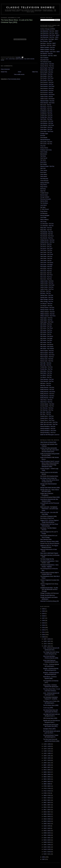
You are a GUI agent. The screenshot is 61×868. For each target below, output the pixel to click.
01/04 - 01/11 (47, 854)
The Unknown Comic (46, 62)
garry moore (19, 59)
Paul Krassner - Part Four (47, 88)
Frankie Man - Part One (46, 367)
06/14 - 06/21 (47, 800)
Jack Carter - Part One (46, 250)
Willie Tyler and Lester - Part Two (49, 424)
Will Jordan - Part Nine (46, 340)
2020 (44, 611)
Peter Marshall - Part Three (47, 103)
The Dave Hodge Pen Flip (47, 559)
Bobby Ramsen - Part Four (47, 394)
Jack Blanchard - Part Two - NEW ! (49, 33)
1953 (7, 59)
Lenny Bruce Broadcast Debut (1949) (50, 497)
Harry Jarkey (44, 170)
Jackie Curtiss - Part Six (47, 97)
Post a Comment (5, 69)
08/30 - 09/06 (47, 774)
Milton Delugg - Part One (47, 299)
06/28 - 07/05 (47, 795)
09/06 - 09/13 (47, 772)
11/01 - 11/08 (47, 753)
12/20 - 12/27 (47, 641)
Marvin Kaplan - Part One (47, 351)
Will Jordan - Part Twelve (47, 347)
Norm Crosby (44, 152)
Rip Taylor (43, 207)
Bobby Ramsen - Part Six (47, 398)
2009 (44, 637)
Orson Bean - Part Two (46, 129)
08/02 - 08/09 (47, 784)
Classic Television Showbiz (31, 7)
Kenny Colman (44, 148)
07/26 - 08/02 (47, 786)
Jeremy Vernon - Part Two (47, 66)
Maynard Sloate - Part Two (47, 166)
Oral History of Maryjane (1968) (48, 516)
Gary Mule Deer (44, 60)
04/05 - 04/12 (47, 824)
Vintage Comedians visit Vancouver (50, 593)
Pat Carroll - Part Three (46, 248)
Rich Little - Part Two (46, 365)
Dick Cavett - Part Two (46, 144)
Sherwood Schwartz (46, 199)
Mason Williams (44, 219)
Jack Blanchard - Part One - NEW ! (49, 31)
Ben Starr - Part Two (46, 414)
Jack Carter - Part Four (46, 256)
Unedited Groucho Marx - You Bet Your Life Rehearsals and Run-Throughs (49, 589)
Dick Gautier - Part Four (47, 80)
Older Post (35, 72)
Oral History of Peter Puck (47, 518)
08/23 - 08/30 (47, 777)
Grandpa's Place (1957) (49, 729)
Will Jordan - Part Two (46, 326)
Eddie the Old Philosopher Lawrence (50, 435)
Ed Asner (43, 135)
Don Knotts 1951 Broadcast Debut (49, 476)
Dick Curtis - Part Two (46, 273)
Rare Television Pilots (46, 539)
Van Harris (43, 160)
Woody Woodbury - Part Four (48, 433)
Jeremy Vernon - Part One (47, 64)
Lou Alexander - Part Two (47, 226)
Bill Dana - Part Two (46, 293)
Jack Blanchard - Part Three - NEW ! (50, 35)
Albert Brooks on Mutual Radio (48, 442)
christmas (12, 59)
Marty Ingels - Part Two (46, 320)
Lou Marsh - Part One (46, 375)
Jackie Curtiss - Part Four (47, 289)
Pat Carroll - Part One (46, 244)
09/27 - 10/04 (47, 765)
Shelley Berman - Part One (47, 240)
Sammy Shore (44, 201)
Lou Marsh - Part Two (46, 377)
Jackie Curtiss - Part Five (47, 287)
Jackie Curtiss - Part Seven (47, 99)
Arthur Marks (44, 174)
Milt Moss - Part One (46, 383)
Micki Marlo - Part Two (46, 373)
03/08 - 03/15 (47, 833)
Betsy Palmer (44, 187)
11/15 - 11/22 (47, 749)
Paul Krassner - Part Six (47, 93)
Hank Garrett (44, 158)
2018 (44, 616)
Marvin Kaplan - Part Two (47, 353)
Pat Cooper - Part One (46, 267)
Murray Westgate (45, 215)
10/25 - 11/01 (47, 756)
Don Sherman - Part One (47, 408)
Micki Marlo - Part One (46, 371)
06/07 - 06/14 (47, 802)
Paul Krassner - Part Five (47, 90)
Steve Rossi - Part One (46, 400)
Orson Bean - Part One (46, 127)
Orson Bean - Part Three (47, 131)
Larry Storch (44, 205)
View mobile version (19, 74)
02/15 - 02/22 (47, 840)
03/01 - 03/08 (47, 835)
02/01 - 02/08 (47, 845)
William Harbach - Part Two (47, 314)
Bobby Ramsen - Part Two (47, 390)
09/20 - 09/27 (47, 767)
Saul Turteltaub (44, 58)
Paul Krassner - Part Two (47, 84)
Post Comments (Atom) (14, 79)
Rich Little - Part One (46, 363)
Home (20, 72)
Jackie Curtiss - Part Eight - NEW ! (49, 39)
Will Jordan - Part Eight (46, 338)
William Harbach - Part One (47, 312)
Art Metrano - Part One (46, 111)
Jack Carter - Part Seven (47, 263)
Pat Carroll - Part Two (46, 246)
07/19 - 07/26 (47, 788)
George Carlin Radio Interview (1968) (50, 488)
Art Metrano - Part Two (46, 113)
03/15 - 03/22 (47, 831)
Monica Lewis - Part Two (47, 361)
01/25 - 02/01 (47, 847)
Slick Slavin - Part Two (46, 109)
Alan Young (43, 222)
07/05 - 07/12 (47, 793)
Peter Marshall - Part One (47, 379)
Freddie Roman (44, 193)
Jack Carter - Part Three (47, 254)
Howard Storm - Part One (47, 416)
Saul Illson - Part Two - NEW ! (48, 45)
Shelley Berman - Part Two (47, 242)
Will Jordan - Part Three (47, 328)
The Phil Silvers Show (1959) (51, 705)
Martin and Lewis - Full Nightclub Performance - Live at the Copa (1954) (49, 509)
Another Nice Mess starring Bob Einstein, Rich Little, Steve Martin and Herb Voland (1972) (50, 450)
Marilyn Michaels (45, 183)
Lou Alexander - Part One (47, 224)
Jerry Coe (43, 146)
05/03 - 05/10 (47, 814)
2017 (44, 618)
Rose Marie (43, 172)
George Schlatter (45, 197)
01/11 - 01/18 (47, 852)
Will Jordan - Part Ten (46, 342)
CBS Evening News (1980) (50, 718)
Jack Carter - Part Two (46, 252)
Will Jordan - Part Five (46, 332)
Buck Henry (43, 162)
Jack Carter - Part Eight (46, 265)
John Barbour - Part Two (47, 123)
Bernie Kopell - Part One (47, 72)
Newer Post (4, 72)
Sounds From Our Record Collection (50, 544)
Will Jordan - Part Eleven (47, 344)
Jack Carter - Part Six (46, 260)
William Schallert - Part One (48, 47)
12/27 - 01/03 (47, 639)
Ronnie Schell (44, 195)
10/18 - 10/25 (47, 758)
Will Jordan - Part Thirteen (47, 349)
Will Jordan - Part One (46, 324)
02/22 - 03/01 (47, 838)
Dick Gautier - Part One (46, 74)
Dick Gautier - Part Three (47, 78)
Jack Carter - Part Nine (46, 119)
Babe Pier (43, 191)
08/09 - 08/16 (47, 781)
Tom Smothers (44, 203)
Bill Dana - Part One (46, 291)
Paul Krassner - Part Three (47, 86)
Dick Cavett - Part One (46, 142)
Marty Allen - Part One (46, 228)
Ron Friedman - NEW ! (46, 41)
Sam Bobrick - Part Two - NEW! (49, 56)
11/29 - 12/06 (47, 744)
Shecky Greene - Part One (47, 308)
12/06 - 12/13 (47, 646)
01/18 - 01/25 (47, 849)
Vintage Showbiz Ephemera (48, 595)
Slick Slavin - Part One (46, 107)
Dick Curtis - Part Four (46, 277)
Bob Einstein (44, 154)
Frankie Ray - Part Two (46, 117)
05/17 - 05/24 (47, 810)
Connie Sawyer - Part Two (47, 406)
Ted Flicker (43, 156)
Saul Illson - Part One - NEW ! (48, 43)
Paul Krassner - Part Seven (47, 95)
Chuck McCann (44, 181)
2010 (44, 635)
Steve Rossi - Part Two (46, 402)
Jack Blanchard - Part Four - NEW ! (50, 37)
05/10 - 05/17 (47, 812)
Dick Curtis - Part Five (46, 279)
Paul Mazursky (44, 179)
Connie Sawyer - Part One (47, 404)
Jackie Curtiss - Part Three (47, 285)
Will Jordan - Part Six (46, 334)
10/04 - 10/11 (47, 763)
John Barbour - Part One (47, 121)
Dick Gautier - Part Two (46, 76)
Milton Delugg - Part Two (47, 301)
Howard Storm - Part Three (47, 420)
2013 (44, 628)
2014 (44, 625)
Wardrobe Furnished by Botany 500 (50, 601)
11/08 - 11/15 (47, 751)
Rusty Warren (44, 211)
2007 (44, 859)
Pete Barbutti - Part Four (47, 238)
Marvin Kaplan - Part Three (47, 355)
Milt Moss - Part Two (46, 385)
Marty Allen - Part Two (46, 230)
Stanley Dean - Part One (47, 295)
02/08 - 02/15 (47, 842)
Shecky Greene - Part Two (47, 310)
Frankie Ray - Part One (46, 115)
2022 (44, 609)
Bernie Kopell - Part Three (47, 68)
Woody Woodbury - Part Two (48, 429)
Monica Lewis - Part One (47, 359)
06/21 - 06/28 (47, 798)
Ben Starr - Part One (46, 412)
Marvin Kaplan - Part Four (47, 357)
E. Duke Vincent (45, 209)
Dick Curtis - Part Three (46, 275)
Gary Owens (44, 185)
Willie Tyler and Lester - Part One (49, 422)
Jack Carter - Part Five (46, 258)
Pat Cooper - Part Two (46, 269)
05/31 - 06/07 (47, 805)
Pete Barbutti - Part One (47, 232)
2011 (44, 632)
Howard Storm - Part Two (47, 418)
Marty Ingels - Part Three (47, 322)
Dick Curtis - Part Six (46, 105)
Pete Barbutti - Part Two (47, 234)
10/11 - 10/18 (47, 760)
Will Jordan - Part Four (46, 330)
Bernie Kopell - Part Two (47, 70)
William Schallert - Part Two (47, 49)
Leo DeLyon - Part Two (46, 306)
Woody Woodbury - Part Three (48, 430)
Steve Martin (44, 176)
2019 (44, 613)
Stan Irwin (43, 168)
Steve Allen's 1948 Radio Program (49, 553)
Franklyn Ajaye (44, 134)
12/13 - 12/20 (47, 644)
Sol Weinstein (44, 213)
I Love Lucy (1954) (48, 708)
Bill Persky (43, 189)
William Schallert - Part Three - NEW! (50, 52)
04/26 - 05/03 (47, 817)
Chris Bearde (44, 138)
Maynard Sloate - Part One (47, 101)
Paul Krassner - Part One (47, 82)
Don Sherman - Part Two (47, 410)
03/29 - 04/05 (47, 826)
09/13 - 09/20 (47, 770)
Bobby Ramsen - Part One (47, 388)
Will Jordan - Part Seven (47, 336)
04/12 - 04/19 (47, 821)
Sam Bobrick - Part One (47, 54)
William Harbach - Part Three (48, 316)
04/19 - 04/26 (47, 819)
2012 (44, 630)
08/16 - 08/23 (47, 779)
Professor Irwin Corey (46, 150)
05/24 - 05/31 (47, 807)
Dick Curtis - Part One (46, 271)
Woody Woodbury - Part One (48, 426)
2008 (44, 857)
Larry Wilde (43, 217)
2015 (44, 623)
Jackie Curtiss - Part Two (47, 283)
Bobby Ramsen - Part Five (47, 396)
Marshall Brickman (45, 140)
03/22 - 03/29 (47, 828)
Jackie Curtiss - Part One (47, 281)
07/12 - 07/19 (47, 791)
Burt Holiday (44, 164)
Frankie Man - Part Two (46, 369)
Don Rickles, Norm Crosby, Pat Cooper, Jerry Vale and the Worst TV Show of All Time (50, 480)
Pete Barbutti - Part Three (47, 236)
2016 (44, 620)
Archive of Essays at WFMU (48, 29)
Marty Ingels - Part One (46, 318)
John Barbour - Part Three (47, 125)
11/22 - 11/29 (47, 746)
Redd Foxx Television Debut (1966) (49, 541)
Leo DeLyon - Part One (46, 304)
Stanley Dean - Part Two (47, 297)
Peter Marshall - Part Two (47, 381)
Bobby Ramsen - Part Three (48, 392)
